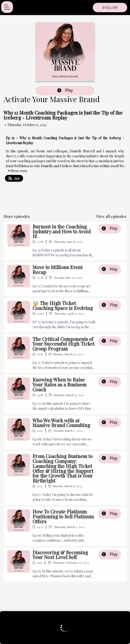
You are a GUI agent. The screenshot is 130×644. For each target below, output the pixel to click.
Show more (17, 171)
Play (65, 90)
